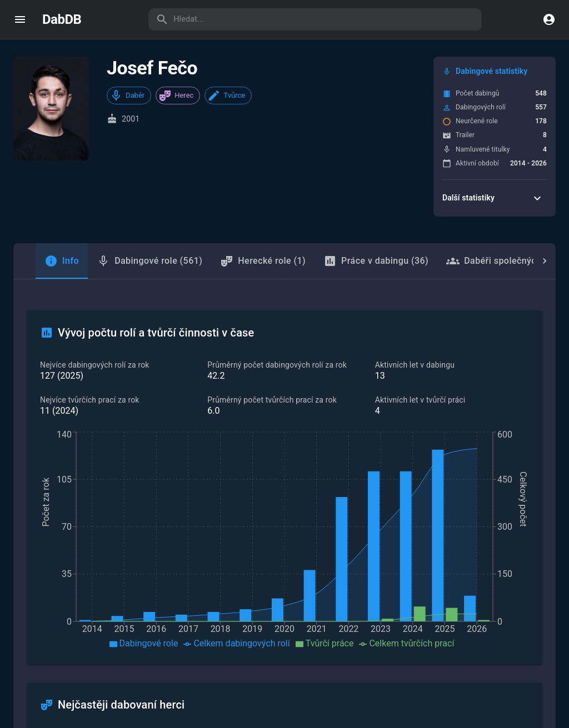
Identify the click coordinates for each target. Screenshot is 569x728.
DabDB (62, 19)
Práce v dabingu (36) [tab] (376, 261)
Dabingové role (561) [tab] (149, 261)
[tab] (62, 261)
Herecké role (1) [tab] (263, 261)
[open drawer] (20, 19)
